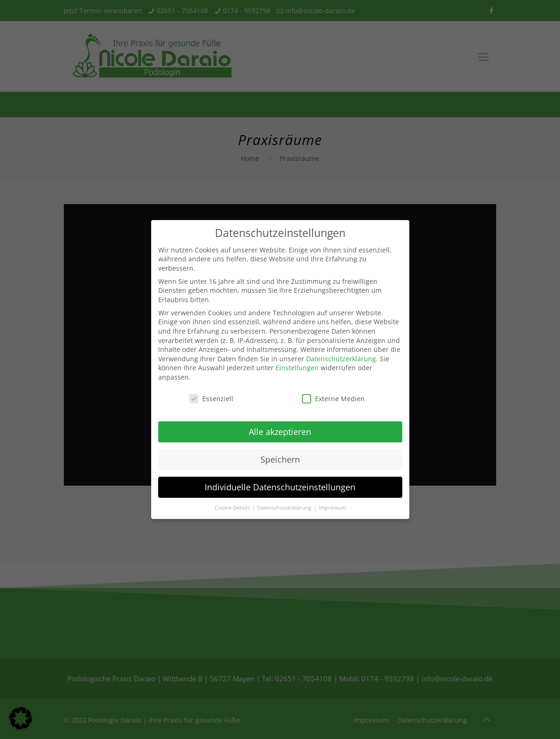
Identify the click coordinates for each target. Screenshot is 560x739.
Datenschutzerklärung (341, 359)
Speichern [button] (280, 459)
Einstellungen (297, 368)
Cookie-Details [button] (233, 508)
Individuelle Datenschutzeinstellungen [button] (280, 487)
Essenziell (211, 399)
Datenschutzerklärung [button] (285, 508)
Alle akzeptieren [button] (280, 432)
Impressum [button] (332, 508)
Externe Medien (333, 399)
